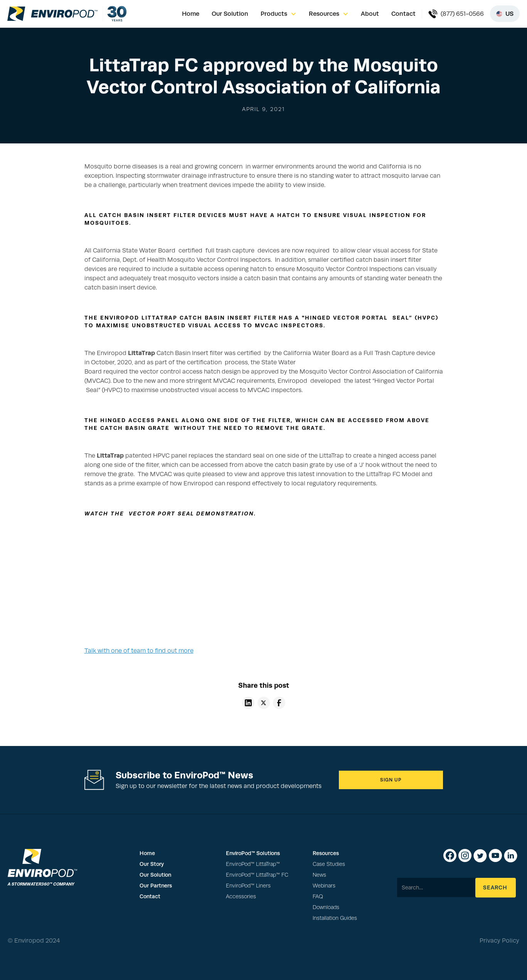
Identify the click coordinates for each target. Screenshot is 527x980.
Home (191, 14)
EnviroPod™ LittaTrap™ (253, 864)
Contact (403, 14)
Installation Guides (335, 918)
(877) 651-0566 (462, 14)
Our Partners (156, 886)
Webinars (324, 886)
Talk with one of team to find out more (139, 651)
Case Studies (329, 864)
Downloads (326, 907)
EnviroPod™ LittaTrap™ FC (257, 875)
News (319, 875)
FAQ (318, 897)
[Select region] (505, 14)
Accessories (241, 897)
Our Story (152, 864)
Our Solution (230, 14)
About (370, 14)
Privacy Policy (499, 941)
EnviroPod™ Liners (248, 886)
